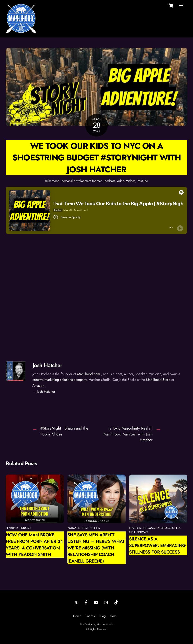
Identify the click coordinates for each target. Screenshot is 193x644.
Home (77, 616)
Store (113, 616)
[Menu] (181, 6)
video (120, 181)
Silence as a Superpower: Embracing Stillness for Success (157, 545)
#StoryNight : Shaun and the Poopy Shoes (64, 431)
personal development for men (82, 181)
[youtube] (96, 602)
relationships (90, 528)
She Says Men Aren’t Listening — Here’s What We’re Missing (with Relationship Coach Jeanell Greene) (96, 548)
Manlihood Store (158, 380)
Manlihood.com (89, 374)
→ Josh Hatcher (44, 391)
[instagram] (106, 602)
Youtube (143, 181)
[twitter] (76, 602)
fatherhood (52, 181)
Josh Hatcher (47, 365)
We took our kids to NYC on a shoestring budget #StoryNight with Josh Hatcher (97, 157)
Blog (103, 616)
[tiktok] (116, 602)
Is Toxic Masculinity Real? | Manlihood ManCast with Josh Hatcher (128, 434)
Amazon (38, 386)
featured (12, 528)
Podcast (90, 616)
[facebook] (86, 602)
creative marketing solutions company (60, 380)
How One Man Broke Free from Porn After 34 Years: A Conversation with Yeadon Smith (34, 545)
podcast (110, 181)
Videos (131, 181)
